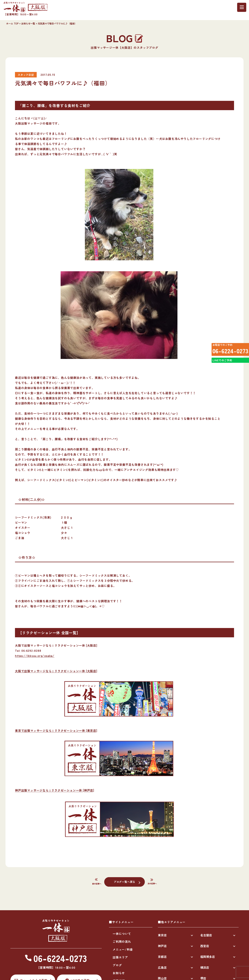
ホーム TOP (12, 23)
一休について (122, 934)
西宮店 (205, 946)
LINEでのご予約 (221, 367)
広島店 (162, 967)
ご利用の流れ (122, 941)
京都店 (162, 957)
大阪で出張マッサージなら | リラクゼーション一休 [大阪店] (56, 671)
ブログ (117, 965)
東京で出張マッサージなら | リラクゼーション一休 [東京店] (56, 730)
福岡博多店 (208, 957)
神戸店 (162, 946)
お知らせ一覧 (28, 23)
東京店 (162, 935)
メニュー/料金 (123, 949)
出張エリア (120, 957)
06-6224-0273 (228, 352)
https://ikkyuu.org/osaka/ (35, 656)
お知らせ (119, 973)
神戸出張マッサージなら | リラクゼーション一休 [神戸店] (55, 790)
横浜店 (205, 967)
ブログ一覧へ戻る (124, 882)
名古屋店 (206, 935)
